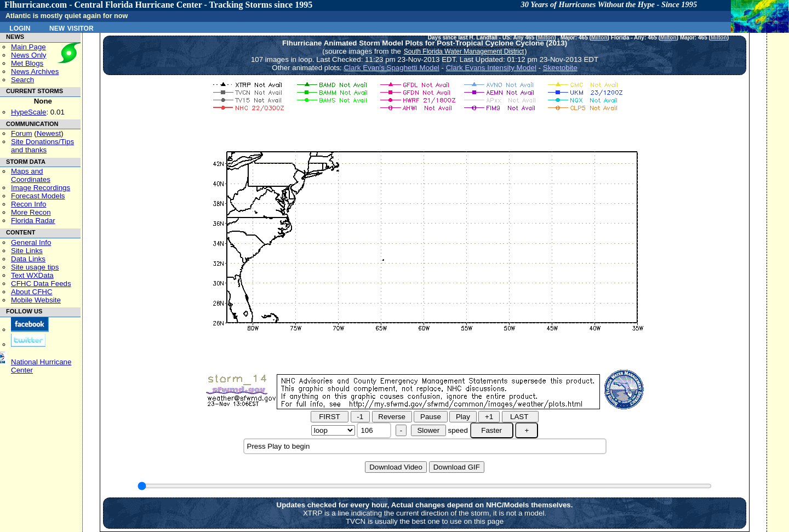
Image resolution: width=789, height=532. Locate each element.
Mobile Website (36, 300)
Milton (546, 38)
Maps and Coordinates (31, 175)
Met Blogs (27, 63)
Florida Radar (33, 221)
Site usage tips (35, 267)
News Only (28, 55)
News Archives (35, 71)
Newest (49, 133)
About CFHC (32, 292)
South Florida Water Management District (464, 52)
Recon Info (28, 204)
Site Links (27, 251)
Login (20, 27)
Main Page (28, 47)
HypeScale (28, 112)
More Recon (31, 212)
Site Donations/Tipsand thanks (42, 146)
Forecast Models (38, 196)
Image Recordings (41, 188)
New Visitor (72, 27)
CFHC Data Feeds (41, 284)
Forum (22, 133)
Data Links (28, 259)
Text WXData (32, 275)
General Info (31, 242)
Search (22, 80)
